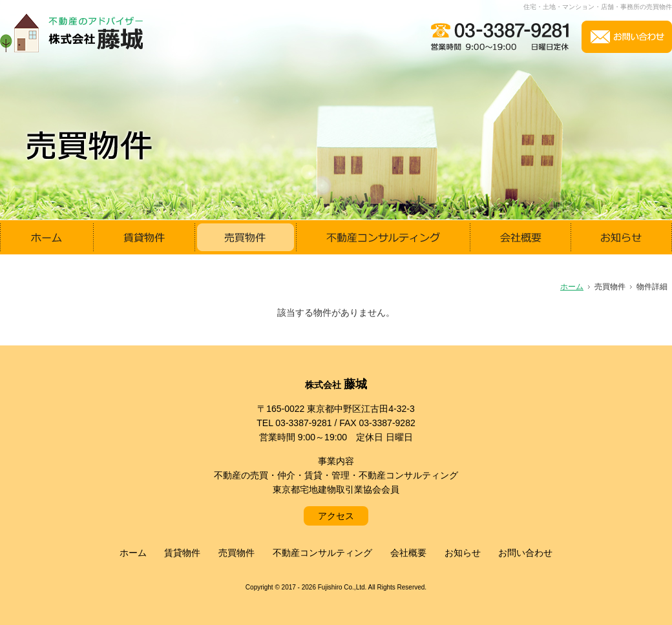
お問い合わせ (525, 553)
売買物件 (236, 553)
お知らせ (463, 553)
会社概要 (408, 553)
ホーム (133, 553)
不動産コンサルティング (322, 553)
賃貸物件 (182, 553)
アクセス (336, 516)
